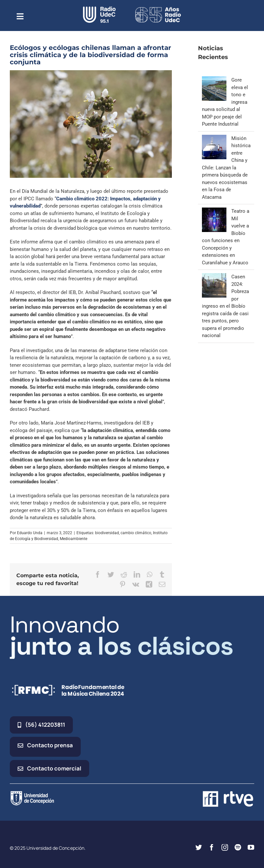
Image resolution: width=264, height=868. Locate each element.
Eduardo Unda (30, 533)
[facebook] (212, 847)
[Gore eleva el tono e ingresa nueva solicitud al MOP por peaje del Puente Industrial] (214, 80)
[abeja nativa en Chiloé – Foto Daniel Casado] (91, 124)
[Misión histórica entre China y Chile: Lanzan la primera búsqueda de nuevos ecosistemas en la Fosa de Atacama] (214, 138)
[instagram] (225, 847)
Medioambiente (74, 539)
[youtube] (251, 847)
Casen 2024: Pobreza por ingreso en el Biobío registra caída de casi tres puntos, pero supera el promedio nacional (225, 306)
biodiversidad (107, 533)
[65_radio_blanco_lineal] (158, 9)
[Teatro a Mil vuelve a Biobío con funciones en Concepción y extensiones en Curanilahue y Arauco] (214, 211)
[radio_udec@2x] (99, 9)
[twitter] (199, 847)
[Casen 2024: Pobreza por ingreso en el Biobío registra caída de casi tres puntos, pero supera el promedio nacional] (214, 277)
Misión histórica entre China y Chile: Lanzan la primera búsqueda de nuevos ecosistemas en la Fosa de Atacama (226, 168)
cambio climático (136, 533)
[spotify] (238, 847)
